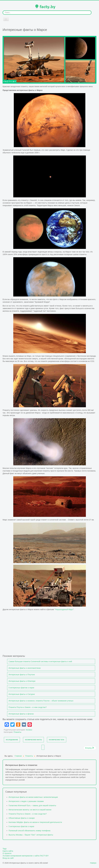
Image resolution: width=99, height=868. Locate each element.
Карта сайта (8, 851)
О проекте (7, 853)
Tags (5, 849)
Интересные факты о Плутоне (22, 675)
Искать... (3, 11)
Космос (29, 730)
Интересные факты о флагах (21, 714)
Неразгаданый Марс (64, 609)
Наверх (93, 863)
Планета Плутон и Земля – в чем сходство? (28, 707)
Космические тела (57, 740)
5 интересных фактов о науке (21, 688)
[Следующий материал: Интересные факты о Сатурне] (90, 748)
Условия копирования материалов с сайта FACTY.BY (26, 856)
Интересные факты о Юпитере (22, 681)
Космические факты (33, 740)
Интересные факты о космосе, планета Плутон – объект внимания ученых (41, 701)
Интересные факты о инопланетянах (25, 668)
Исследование (12, 740)
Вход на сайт (8, 858)
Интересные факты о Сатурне (22, 694)
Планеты (17, 732)
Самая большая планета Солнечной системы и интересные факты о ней (40, 661)
